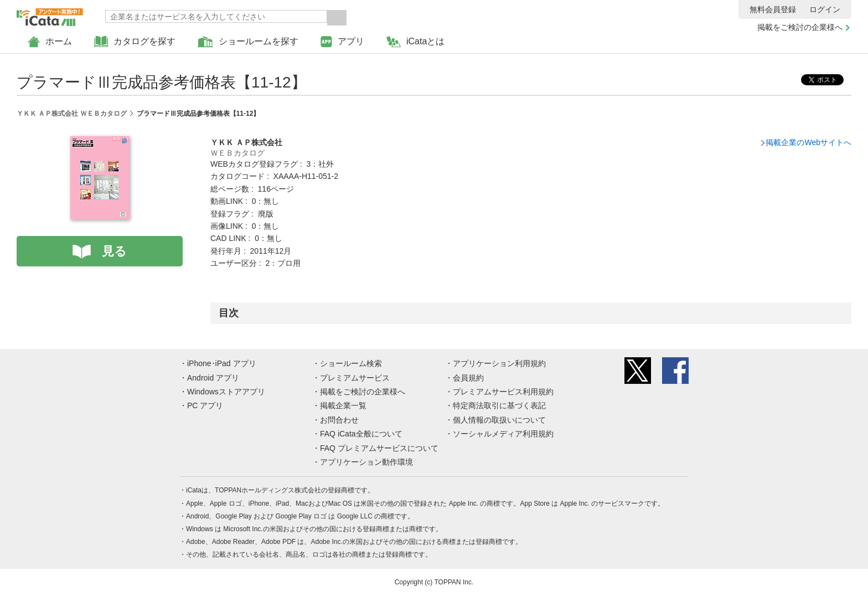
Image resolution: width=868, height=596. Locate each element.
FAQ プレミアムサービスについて (379, 448)
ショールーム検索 (351, 363)
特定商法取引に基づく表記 (499, 405)
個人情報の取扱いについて (499, 420)
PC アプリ (205, 405)
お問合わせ (339, 420)
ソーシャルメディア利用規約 (503, 434)
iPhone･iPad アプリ (222, 363)
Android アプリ (213, 378)
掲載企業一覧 (343, 405)
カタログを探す (135, 42)
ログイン (825, 9)
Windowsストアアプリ (226, 392)
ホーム (50, 42)
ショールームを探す (248, 42)
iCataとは (415, 42)
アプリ (342, 42)
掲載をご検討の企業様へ (800, 27)
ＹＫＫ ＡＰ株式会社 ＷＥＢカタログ (72, 114)
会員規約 (468, 378)
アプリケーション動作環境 (366, 462)
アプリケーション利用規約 (499, 363)
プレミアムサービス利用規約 (503, 392)
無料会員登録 (773, 9)
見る (114, 251)
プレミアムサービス (355, 378)
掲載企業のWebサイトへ (808, 142)
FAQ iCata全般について (361, 434)
